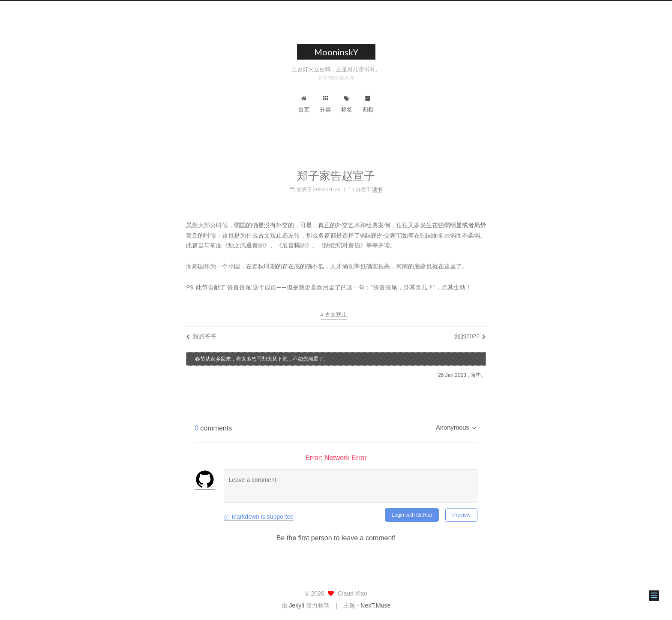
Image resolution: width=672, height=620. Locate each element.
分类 (325, 104)
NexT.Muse (375, 605)
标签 (347, 104)
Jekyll (297, 605)
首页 (304, 104)
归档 (368, 104)
